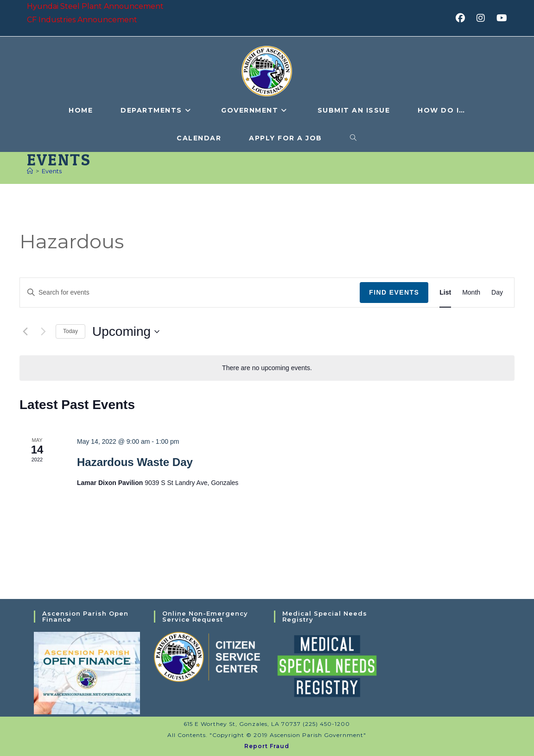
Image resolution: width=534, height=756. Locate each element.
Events (52, 171)
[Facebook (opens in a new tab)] (463, 18)
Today (70, 331)
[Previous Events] (25, 332)
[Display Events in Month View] (471, 293)
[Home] (30, 171)
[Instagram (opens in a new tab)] (484, 18)
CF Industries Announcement (82, 20)
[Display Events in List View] (445, 293)
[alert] (267, 368)
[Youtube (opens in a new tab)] (500, 18)
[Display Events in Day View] (497, 293)
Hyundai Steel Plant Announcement (95, 6)
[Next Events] (43, 332)
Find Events (394, 292)
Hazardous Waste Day (135, 462)
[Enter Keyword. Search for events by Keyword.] (190, 293)
